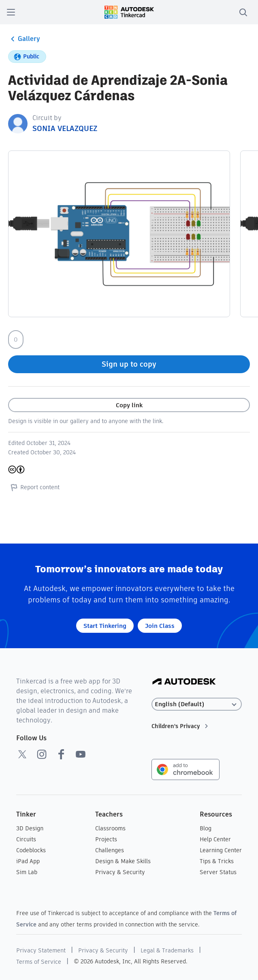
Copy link (129, 405)
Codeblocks (31, 850)
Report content (34, 487)
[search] (243, 12)
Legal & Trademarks (167, 950)
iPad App (28, 861)
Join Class (160, 626)
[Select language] (196, 704)
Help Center (215, 839)
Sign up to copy (129, 364)
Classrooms (110, 828)
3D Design (30, 828)
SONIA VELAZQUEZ (65, 128)
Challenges (110, 850)
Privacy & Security (120, 872)
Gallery (24, 39)
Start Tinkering (105, 626)
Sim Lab (27, 872)
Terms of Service (39, 962)
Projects (106, 839)
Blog (206, 828)
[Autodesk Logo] (184, 682)
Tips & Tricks (217, 861)
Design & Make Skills (123, 861)
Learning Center (221, 850)
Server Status (218, 872)
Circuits (26, 839)
